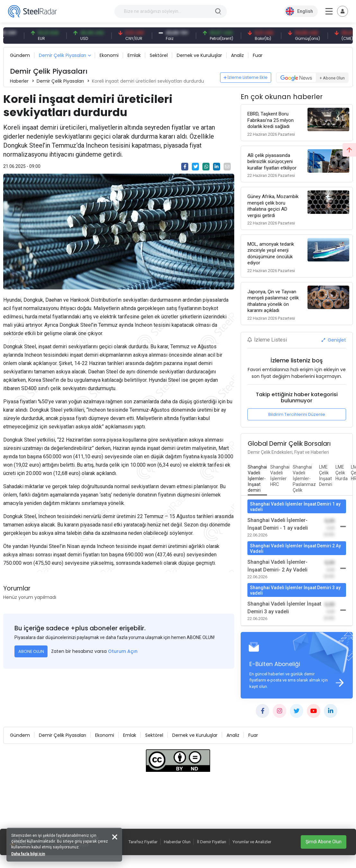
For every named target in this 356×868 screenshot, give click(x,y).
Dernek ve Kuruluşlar (199, 55)
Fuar (258, 55)
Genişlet (334, 340)
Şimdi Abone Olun (324, 842)
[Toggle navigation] (343, 11)
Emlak (134, 55)
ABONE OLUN (31, 651)
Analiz (237, 55)
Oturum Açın (123, 651)
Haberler (19, 81)
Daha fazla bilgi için (28, 854)
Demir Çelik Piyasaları (62, 55)
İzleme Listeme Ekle (246, 77)
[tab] (257, 479)
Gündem (20, 55)
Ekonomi (109, 55)
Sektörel (159, 55)
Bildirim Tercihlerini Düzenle (297, 414)
